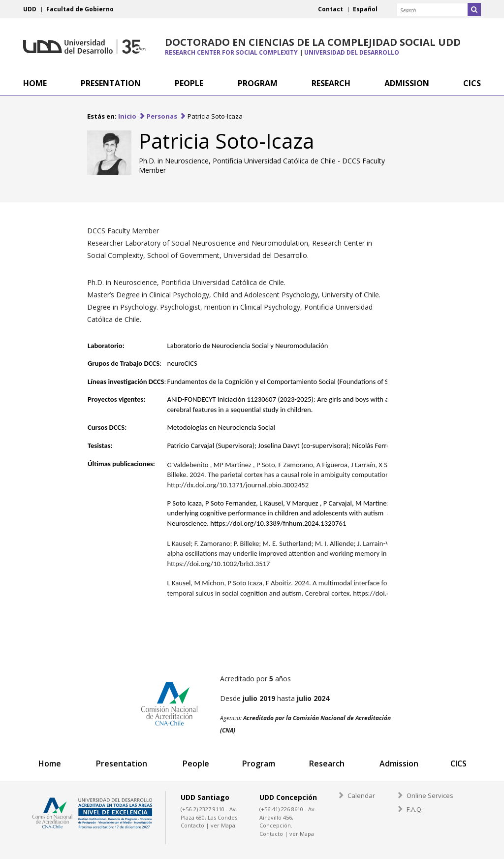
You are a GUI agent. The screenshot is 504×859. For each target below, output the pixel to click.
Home (50, 764)
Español (365, 9)
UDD (30, 9)
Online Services (430, 795)
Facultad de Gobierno (80, 9)
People (195, 764)
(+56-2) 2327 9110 (203, 809)
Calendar (361, 795)
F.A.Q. (415, 809)
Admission (398, 764)
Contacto (192, 825)
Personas (162, 116)
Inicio (127, 116)
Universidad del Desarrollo (85, 47)
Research (326, 764)
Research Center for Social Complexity (231, 52)
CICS (458, 764)
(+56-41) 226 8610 (281, 809)
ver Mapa (223, 825)
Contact (331, 9)
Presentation (122, 764)
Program (258, 764)
